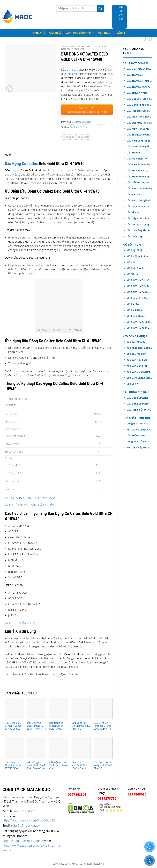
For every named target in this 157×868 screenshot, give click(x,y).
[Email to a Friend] (76, 137)
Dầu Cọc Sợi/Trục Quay (139, 224)
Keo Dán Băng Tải (137, 366)
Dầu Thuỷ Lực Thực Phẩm (139, 81)
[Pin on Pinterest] (82, 137)
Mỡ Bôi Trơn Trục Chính (139, 280)
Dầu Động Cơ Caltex (79, 127)
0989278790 (107, 798)
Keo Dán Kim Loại (137, 360)
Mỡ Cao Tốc (133, 304)
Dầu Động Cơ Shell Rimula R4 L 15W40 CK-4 (14, 765)
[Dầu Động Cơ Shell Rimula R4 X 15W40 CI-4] (81, 708)
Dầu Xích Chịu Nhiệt (138, 141)
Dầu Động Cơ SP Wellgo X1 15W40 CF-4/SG (103, 765)
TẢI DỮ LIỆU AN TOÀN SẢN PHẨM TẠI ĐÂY (29, 505)
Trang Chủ (38, 33)
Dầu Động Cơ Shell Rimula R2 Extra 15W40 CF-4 (36, 726)
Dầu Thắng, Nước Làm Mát (139, 435)
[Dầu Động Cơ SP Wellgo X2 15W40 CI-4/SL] (59, 748)
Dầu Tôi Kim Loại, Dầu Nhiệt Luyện (139, 171)
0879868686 (137, 794)
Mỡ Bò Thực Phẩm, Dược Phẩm (139, 256)
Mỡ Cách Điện (135, 310)
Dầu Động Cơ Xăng (137, 398)
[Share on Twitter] (70, 137)
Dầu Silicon (133, 212)
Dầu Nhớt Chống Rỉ (138, 147)
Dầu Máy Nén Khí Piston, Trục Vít (139, 117)
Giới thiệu (55, 33)
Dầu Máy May (134, 236)
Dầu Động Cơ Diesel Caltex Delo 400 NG (56, 726)
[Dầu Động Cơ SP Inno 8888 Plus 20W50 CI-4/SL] (81, 748)
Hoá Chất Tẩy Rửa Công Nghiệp (139, 448)
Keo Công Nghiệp (135, 336)
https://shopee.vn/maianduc (21, 841)
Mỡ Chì (131, 262)
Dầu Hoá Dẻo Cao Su (138, 111)
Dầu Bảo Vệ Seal (136, 195)
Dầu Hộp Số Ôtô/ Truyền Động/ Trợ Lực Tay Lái (139, 410)
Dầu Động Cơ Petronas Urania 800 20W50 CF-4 (102, 726)
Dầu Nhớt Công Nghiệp (137, 63)
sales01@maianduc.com (27, 825)
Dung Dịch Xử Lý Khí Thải (139, 442)
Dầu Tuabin (133, 153)
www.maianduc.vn (25, 811)
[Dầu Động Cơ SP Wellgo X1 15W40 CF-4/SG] (103, 748)
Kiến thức (105, 33)
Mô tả (8, 155)
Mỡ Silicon (133, 274)
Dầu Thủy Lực (135, 75)
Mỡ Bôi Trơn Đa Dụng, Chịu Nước (139, 292)
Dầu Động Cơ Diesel (138, 404)
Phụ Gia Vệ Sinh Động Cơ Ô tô (139, 430)
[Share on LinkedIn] (88, 137)
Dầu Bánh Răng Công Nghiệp (139, 105)
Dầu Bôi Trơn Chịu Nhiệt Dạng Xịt (139, 69)
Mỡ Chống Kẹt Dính (138, 298)
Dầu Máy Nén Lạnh (138, 129)
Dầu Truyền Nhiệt (137, 93)
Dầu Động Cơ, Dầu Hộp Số (137, 392)
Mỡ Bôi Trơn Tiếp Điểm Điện (139, 286)
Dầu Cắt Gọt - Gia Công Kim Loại (139, 99)
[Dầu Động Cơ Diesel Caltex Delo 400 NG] (59, 708)
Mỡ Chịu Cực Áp (136, 268)
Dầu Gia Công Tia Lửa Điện (139, 230)
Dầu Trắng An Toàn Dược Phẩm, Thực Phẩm (139, 135)
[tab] (8, 155)
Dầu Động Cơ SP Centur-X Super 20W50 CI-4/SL (14, 726)
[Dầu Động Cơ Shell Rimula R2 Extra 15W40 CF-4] (37, 708)
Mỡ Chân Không (136, 316)
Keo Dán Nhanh (136, 342)
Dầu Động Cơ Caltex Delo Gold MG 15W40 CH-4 (36, 765)
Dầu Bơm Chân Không (139, 188)
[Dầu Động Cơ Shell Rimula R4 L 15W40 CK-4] (14, 748)
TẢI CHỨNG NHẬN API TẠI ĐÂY (23, 623)
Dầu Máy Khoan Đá (138, 206)
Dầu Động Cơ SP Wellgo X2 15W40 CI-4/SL (58, 765)
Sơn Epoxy (132, 384)
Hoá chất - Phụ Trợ (136, 418)
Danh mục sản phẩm (80, 33)
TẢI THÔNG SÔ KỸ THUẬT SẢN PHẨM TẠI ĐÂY (31, 498)
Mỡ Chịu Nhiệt (135, 250)
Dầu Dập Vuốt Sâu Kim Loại (139, 218)
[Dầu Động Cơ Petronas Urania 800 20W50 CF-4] (103, 708)
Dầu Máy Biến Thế (137, 159)
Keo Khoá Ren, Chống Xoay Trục (139, 348)
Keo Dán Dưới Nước (138, 372)
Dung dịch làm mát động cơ (139, 424)
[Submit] (101, 8)
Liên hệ (121, 33)
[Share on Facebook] (64, 137)
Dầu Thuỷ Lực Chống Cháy (139, 87)
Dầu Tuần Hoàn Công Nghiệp (139, 177)
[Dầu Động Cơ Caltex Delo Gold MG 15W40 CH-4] (37, 748)
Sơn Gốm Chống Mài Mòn (139, 378)
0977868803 (77, 794)
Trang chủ (68, 46)
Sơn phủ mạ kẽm (136, 354)
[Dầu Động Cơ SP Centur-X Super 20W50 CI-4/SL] (14, 708)
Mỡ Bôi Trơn (132, 245)
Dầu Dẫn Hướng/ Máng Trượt (139, 182)
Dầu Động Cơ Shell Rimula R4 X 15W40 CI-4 (81, 726)
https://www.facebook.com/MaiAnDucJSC (29, 820)
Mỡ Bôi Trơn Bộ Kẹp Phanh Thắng (139, 328)
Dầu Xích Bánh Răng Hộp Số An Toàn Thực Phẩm (139, 164)
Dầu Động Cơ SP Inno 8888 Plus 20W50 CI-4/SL (80, 765)
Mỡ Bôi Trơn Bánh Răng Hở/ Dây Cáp (139, 322)
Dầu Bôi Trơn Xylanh (138, 200)
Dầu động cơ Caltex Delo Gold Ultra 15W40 (59, 330)
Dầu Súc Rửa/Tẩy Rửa (139, 123)
